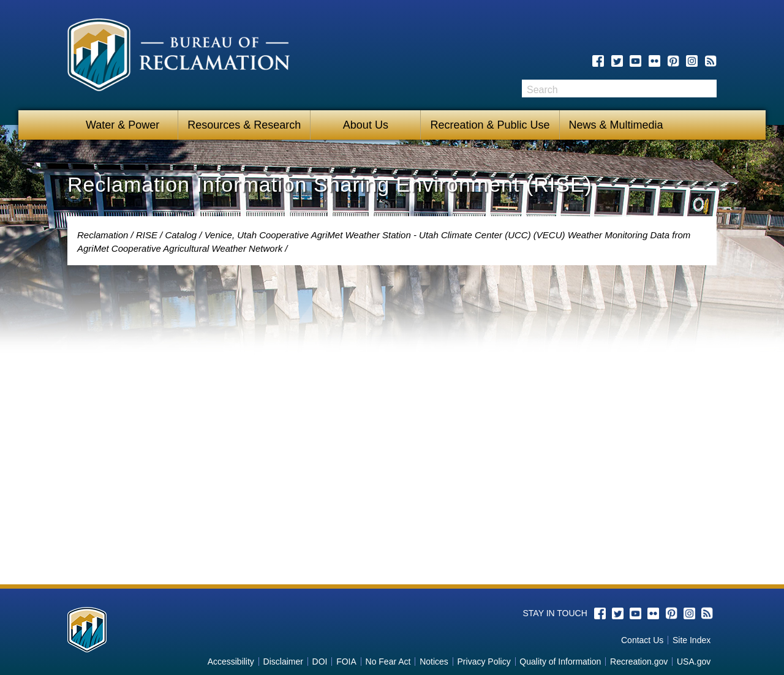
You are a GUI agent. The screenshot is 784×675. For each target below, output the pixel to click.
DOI (320, 662)
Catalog (181, 235)
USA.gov (694, 662)
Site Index (692, 640)
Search (707, 89)
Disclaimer (283, 662)
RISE (147, 235)
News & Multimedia (616, 125)
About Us (366, 125)
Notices (434, 662)
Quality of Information (560, 662)
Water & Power (123, 125)
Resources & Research (244, 125)
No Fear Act (388, 662)
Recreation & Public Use (490, 125)
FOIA (346, 662)
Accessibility (231, 662)
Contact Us (642, 640)
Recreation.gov (639, 662)
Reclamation (103, 235)
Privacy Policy (484, 662)
